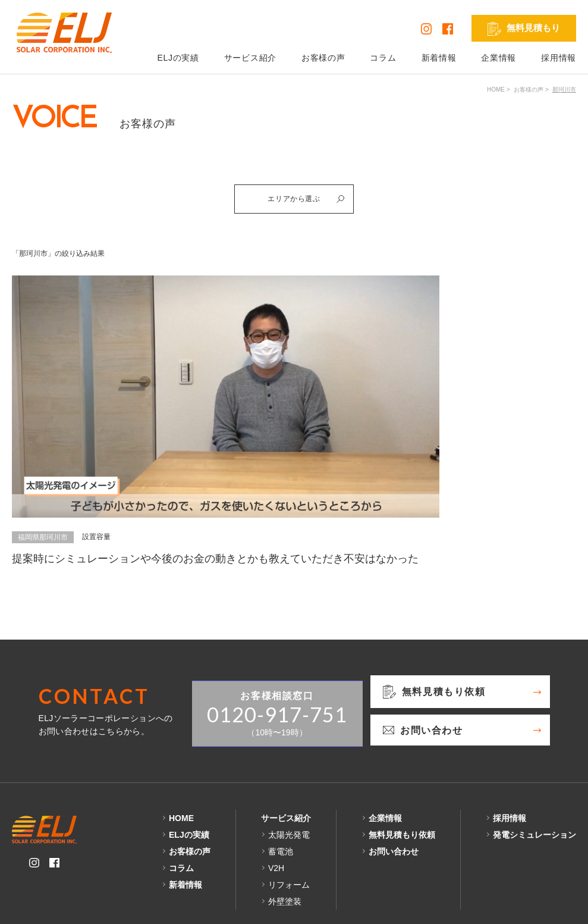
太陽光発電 (289, 779)
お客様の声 (323, 58)
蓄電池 (281, 796)
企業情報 (499, 58)
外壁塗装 (285, 846)
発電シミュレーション (534, 779)
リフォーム (289, 829)
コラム (383, 58)
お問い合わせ (394, 796)
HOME (496, 90)
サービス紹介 (250, 58)
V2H (276, 813)
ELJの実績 (178, 58)
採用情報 (559, 58)
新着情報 (439, 58)
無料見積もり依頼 (402, 779)
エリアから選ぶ (310, 201)
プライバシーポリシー (55, 906)
